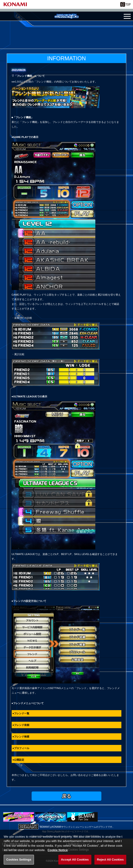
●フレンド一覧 (21, 713)
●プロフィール (21, 748)
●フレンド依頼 (21, 725)
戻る (66, 796)
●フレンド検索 (21, 737)
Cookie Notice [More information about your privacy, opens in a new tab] (58, 855)
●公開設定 (18, 760)
